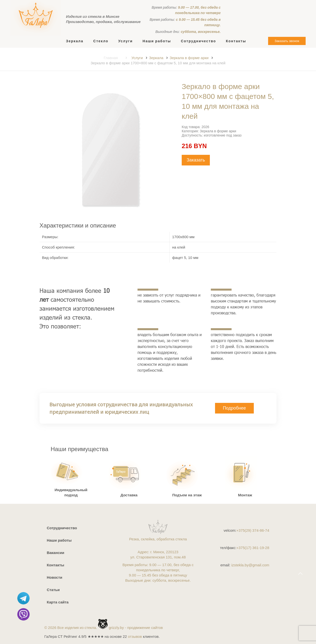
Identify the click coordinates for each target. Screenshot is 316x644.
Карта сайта (58, 602)
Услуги (137, 58)
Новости (54, 577)
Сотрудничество (62, 528)
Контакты (55, 565)
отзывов (135, 636)
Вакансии (55, 553)
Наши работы (59, 540)
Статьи (53, 590)
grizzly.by (116, 628)
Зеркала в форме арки (189, 58)
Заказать (196, 160)
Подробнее (234, 408)
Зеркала (156, 58)
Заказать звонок (287, 41)
